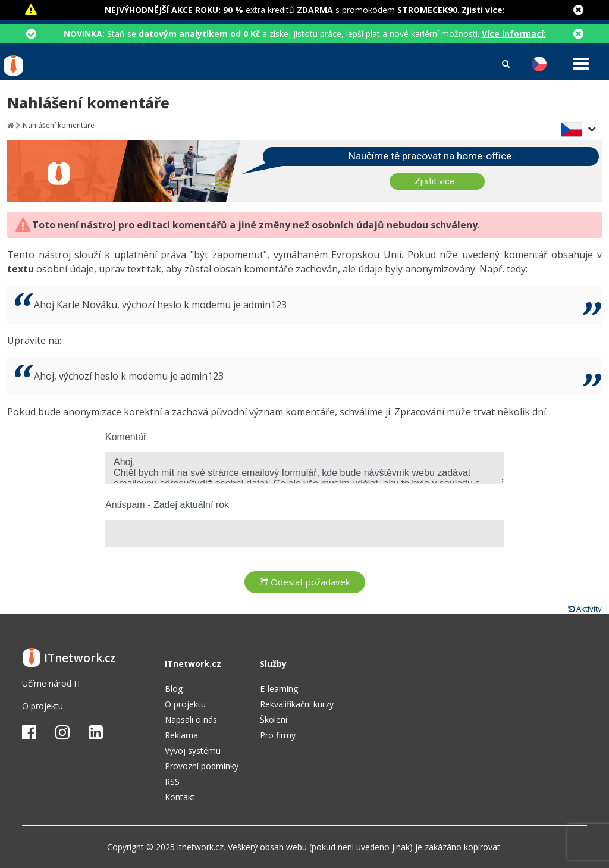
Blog (174, 689)
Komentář (126, 437)
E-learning (279, 689)
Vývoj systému (193, 751)
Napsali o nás (191, 720)
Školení (274, 720)
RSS (172, 781)
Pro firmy (278, 735)
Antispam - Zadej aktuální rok (167, 505)
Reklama (181, 735)
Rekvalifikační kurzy (297, 704)
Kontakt (180, 797)
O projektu (43, 706)
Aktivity (585, 609)
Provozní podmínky (202, 766)
